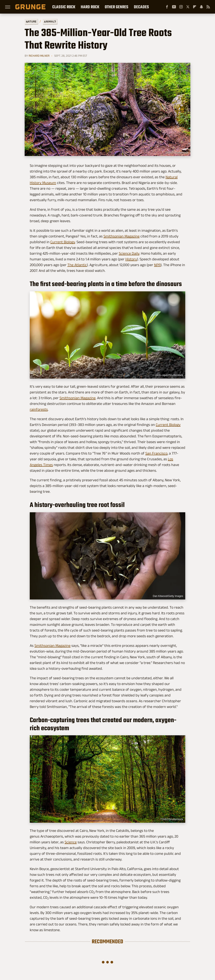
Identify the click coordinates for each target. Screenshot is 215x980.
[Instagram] (181, 7)
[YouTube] (174, 7)
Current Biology (63, 242)
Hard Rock (90, 7)
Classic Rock (64, 7)
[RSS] (208, 7)
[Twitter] (188, 7)
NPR (157, 265)
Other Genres (117, 7)
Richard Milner (39, 56)
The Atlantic (77, 265)
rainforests (39, 409)
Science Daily (129, 253)
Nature (31, 21)
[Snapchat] (201, 7)
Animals (50, 21)
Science (71, 842)
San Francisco (156, 453)
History (131, 259)
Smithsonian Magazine (122, 236)
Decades (141, 7)
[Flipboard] (195, 7)
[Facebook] (167, 7)
